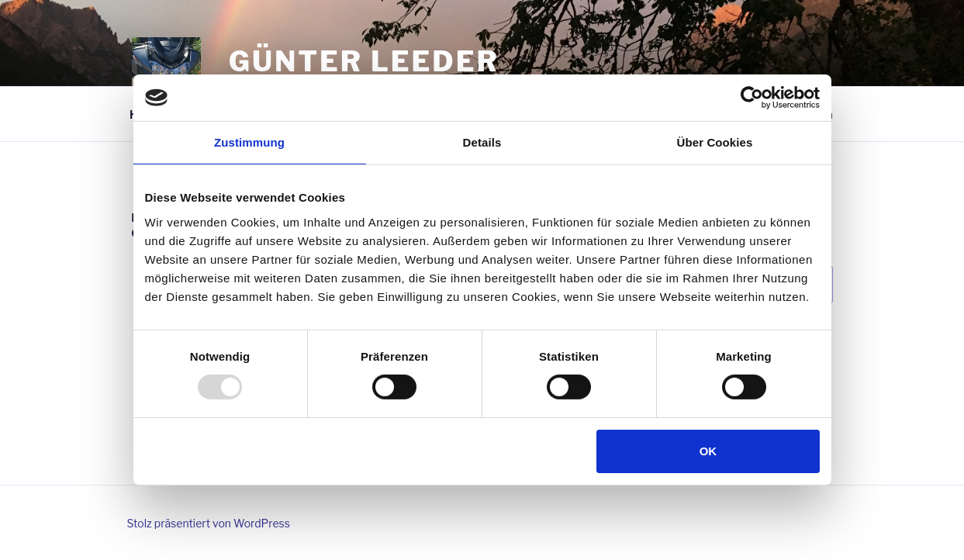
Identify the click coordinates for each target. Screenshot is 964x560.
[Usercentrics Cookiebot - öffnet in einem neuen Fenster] (752, 98)
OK (708, 451)
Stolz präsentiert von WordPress (209, 523)
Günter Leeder (364, 61)
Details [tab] (482, 142)
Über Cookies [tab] (715, 142)
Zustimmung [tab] (249, 142)
